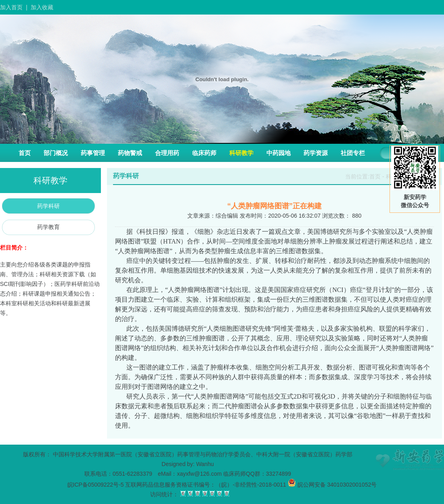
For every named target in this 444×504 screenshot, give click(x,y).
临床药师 (204, 153)
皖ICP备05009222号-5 (96, 485)
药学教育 (48, 227)
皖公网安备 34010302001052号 (332, 485)
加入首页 (11, 7)
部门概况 (56, 153)
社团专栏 (353, 153)
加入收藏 (42, 7)
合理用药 (167, 153)
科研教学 (241, 153)
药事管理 (93, 153)
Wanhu (205, 464)
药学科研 (48, 206)
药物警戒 (130, 153)
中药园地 (279, 153)
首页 (25, 153)
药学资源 (316, 153)
